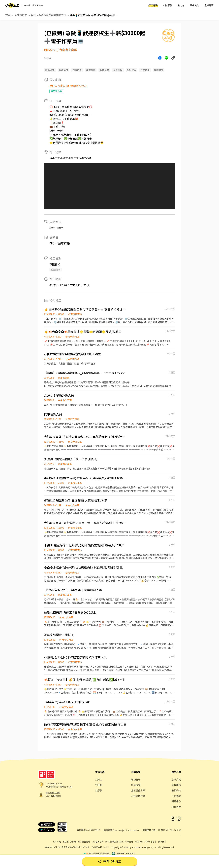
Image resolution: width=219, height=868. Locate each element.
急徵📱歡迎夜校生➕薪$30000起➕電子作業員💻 (95, 15)
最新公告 (194, 5)
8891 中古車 (151, 842)
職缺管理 (136, 779)
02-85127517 (94, 830)
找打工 (99, 779)
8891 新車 (139, 842)
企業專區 (209, 5)
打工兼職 (153, 5)
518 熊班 (57, 842)
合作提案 (176, 807)
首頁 (8, 15)
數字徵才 (162, 842)
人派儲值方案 (138, 796)
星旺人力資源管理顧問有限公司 (48, 15)
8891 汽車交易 (126, 842)
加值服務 (136, 785)
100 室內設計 (97, 842)
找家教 (99, 790)
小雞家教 (168, 5)
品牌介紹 (176, 779)
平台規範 (176, 796)
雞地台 (181, 5)
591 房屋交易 (84, 842)
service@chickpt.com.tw (126, 830)
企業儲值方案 (138, 790)
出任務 (66, 842)
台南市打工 (21, 15)
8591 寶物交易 (112, 842)
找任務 (99, 785)
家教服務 (176, 785)
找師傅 (73, 842)
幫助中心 (176, 801)
